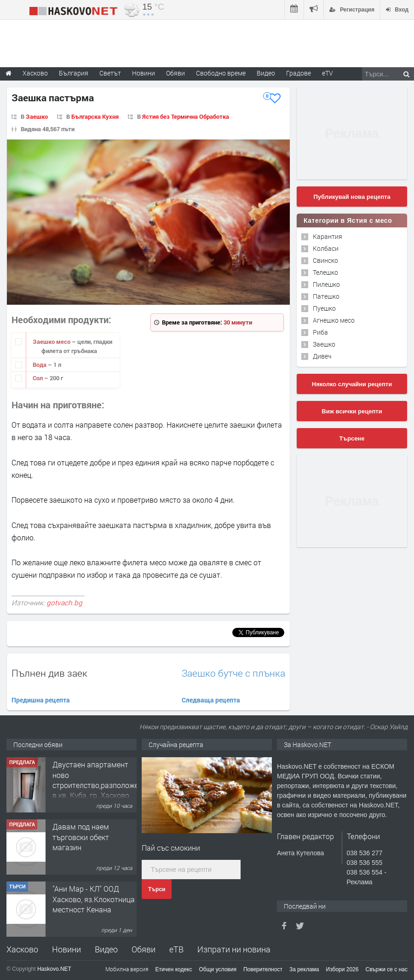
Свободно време (221, 73)
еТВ (176, 949)
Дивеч (322, 356)
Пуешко (324, 308)
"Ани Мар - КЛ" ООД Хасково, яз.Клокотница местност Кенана (94, 899)
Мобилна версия (127, 969)
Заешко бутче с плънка (233, 673)
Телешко (325, 272)
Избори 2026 (342, 969)
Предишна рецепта (41, 700)
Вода (40, 365)
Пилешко (326, 284)
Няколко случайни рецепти (352, 384)
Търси (157, 889)
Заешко (37, 116)
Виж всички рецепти (352, 411)
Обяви (144, 949)
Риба (320, 332)
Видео (106, 949)
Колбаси (326, 248)
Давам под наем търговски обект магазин (81, 837)
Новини (144, 73)
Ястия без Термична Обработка (186, 116)
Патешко (326, 296)
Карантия (328, 236)
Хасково (22, 949)
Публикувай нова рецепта (352, 197)
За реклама (304, 969)
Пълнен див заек (49, 673)
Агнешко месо (334, 320)
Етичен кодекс (174, 969)
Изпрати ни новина (234, 949)
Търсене (352, 438)
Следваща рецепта (211, 700)
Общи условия (218, 969)
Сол (38, 378)
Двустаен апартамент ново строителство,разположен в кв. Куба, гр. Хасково (98, 780)
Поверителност (263, 969)
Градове (299, 73)
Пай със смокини (171, 848)
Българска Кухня (95, 116)
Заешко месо (52, 342)
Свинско (325, 260)
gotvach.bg (64, 603)
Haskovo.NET (54, 969)
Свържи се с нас (386, 969)
